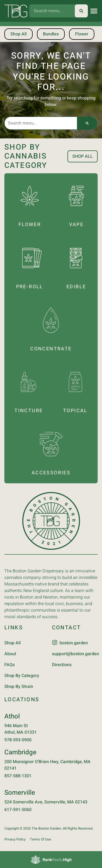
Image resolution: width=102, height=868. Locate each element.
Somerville (20, 793)
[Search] (81, 11)
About (10, 654)
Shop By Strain (19, 687)
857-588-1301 (18, 776)
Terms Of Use (41, 839)
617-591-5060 (18, 810)
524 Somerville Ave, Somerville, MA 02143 (46, 802)
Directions (62, 665)
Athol (12, 716)
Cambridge (20, 752)
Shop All (13, 643)
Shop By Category (22, 676)
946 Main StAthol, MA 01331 (21, 729)
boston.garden (74, 643)
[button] (94, 11)
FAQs (10, 665)
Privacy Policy (15, 839)
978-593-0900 (18, 740)
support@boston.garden (75, 654)
